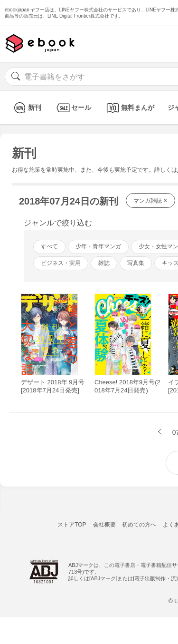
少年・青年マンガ (98, 246)
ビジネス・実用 (61, 263)
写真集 (136, 263)
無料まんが (129, 108)
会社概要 (104, 525)
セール (73, 108)
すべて (49, 246)
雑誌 (104, 263)
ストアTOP (72, 525)
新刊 (26, 108)
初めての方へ (139, 525)
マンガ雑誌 (150, 200)
